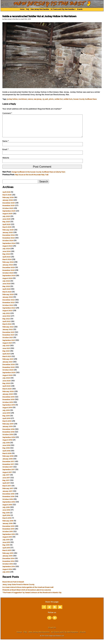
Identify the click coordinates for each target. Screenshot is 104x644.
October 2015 (8, 536)
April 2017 (6, 488)
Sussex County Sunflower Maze (85, 99)
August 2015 (7, 541)
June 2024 (6, 256)
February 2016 (8, 525)
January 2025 (8, 237)
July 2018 (6, 447)
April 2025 (6, 229)
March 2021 (7, 361)
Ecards (80, 9)
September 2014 (9, 571)
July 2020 (6, 383)
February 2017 (8, 493)
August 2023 (7, 283)
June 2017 (6, 482)
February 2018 (8, 461)
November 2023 (8, 275)
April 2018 (6, 455)
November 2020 (9, 372)
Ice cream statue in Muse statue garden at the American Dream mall (28, 592)
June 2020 (6, 385)
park (46, 99)
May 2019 (6, 420)
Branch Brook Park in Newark (13, 586)
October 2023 (8, 277)
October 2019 (8, 407)
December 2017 (8, 466)
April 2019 (6, 423)
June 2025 (6, 224)
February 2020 (8, 396)
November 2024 (8, 242)
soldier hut (59, 99)
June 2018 (6, 450)
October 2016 (8, 504)
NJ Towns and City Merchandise (63, 9)
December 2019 (8, 401)
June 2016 (6, 515)
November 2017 (8, 469)
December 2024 (8, 240)
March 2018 (7, 458)
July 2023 (6, 286)
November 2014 (8, 566)
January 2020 (8, 399)
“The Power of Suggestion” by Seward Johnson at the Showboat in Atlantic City (32, 597)
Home (22, 9)
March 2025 (7, 232)
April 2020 (6, 391)
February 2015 (8, 558)
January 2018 (7, 463)
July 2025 (6, 221)
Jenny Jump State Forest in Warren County (18, 589)
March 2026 (7, 199)
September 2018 (9, 442)
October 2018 (8, 439)
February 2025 (8, 234)
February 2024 (8, 267)
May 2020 (6, 388)
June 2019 (6, 418)
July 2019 (6, 415)
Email (6, 154)
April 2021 (6, 358)
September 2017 (9, 474)
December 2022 (8, 304)
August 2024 (7, 251)
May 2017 (6, 485)
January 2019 (7, 431)
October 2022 (8, 310)
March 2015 (7, 555)
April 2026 (6, 197)
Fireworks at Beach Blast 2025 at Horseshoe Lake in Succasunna (27, 594)
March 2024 (7, 264)
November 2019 (8, 404)
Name (6, 146)
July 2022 (6, 318)
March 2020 (7, 393)
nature (30, 99)
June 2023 (6, 288)
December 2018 (8, 434)
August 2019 (7, 412)
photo (51, 99)
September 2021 (9, 345)
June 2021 (6, 353)
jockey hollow (12, 99)
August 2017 (7, 477)
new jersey (38, 99)
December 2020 (9, 369)
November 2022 (8, 307)
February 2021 (8, 364)
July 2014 (6, 577)
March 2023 (7, 296)
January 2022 (8, 334)
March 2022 (7, 329)
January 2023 (8, 302)
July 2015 (6, 544)
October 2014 (8, 568)
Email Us (52, 632)
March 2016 (7, 523)
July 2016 (6, 512)
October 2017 (8, 471)
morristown (23, 99)
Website (6, 162)
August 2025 (7, 218)
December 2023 (8, 272)
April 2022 (6, 326)
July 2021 (6, 350)
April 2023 (6, 294)
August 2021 (7, 348)
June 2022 (6, 321)
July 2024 (6, 253)
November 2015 (8, 533)
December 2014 (8, 563)
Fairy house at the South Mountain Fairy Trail (32, 179)
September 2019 (9, 409)
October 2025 (8, 213)
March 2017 (7, 490)
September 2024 (9, 248)
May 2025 (6, 226)
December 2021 (8, 337)
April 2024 (6, 261)
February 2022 (8, 331)
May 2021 (6, 356)
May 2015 (6, 550)
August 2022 (7, 315)
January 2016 (7, 528)
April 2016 (6, 520)
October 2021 (8, 342)
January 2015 (7, 560)
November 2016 (8, 501)
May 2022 (6, 323)
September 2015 (9, 539)
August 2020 (7, 380)
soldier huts (68, 99)
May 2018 (6, 453)
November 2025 (8, 210)
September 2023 (9, 280)
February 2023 (8, 299)
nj (43, 99)
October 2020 (8, 374)
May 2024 (6, 259)
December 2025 (8, 207)
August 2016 (7, 509)
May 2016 (6, 517)
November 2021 (8, 339)
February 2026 (8, 202)
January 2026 (8, 205)
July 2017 (6, 480)
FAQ (28, 9)
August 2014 (7, 574)
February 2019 (8, 428)
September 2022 (9, 312)
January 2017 (7, 496)
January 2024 (8, 269)
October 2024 (8, 245)
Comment (7, 113)
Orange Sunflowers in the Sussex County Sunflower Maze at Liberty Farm (38, 176)
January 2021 (7, 366)
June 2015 (6, 547)
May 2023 (6, 291)
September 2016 (9, 506)
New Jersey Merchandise (40, 9)
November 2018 (8, 436)
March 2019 (7, 426)
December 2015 (8, 531)
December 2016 (8, 498)
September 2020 (9, 377)
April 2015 (6, 552)
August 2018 (7, 444)
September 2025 (9, 216)
